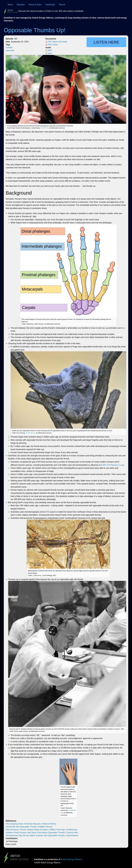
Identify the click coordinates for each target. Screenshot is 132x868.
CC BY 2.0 (44, 128)
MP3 (50, 50)
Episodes (21, 5)
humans (9, 48)
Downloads (50, 5)
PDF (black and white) (57, 42)
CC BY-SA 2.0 (30, 433)
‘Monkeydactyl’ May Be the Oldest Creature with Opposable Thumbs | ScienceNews (42, 835)
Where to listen (35, 5)
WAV (50, 53)
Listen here (106, 42)
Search (62, 5)
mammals (10, 50)
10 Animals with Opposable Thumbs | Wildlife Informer (29, 827)
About (10, 5)
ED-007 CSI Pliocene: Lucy (111, 465)
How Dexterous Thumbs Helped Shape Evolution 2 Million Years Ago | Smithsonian (42, 830)
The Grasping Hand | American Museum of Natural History (31, 824)
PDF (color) (53, 45)
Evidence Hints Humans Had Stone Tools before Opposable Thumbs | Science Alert (42, 833)
